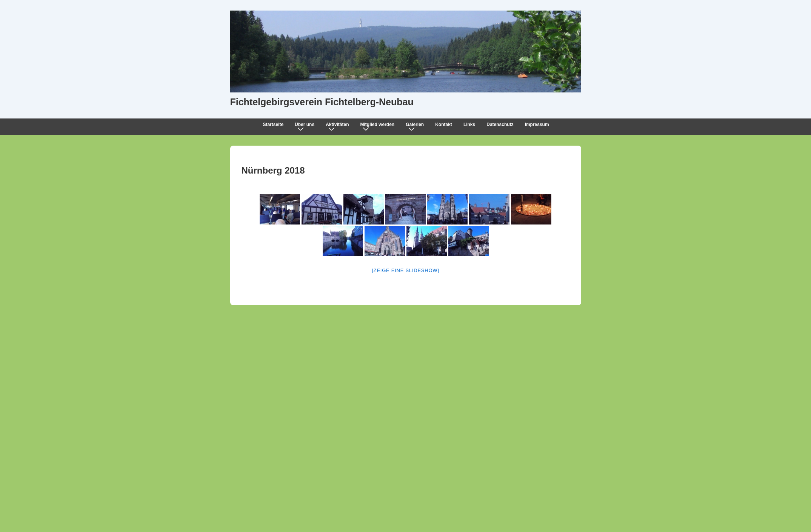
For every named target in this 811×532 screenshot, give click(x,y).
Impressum (537, 125)
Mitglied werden (379, 126)
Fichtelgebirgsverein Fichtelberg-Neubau (322, 102)
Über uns (306, 126)
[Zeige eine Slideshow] (405, 270)
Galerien (416, 126)
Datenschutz (500, 125)
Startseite (273, 125)
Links (469, 125)
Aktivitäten (339, 126)
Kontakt (444, 125)
